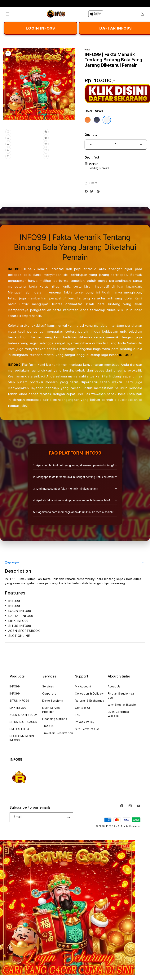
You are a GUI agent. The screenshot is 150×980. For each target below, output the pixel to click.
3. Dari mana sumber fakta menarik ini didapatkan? (66, 489)
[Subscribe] (68, 817)
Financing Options (55, 719)
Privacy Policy (85, 722)
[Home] (60, 14)
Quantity (91, 135)
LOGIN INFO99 (41, 28)
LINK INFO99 (18, 708)
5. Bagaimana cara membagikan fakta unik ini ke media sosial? (73, 512)
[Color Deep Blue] (97, 120)
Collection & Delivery (89, 694)
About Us (114, 686)
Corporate (49, 694)
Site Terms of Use (87, 729)
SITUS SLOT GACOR (23, 722)
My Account (83, 686)
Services (48, 686)
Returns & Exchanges (89, 701)
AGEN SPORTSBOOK (24, 715)
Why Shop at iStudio (122, 705)
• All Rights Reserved (128, 826)
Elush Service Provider (51, 710)
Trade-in (48, 726)
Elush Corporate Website (119, 714)
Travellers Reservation (58, 733)
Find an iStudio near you (121, 696)
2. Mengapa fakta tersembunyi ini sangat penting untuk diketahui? (75, 477)
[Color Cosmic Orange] (88, 120)
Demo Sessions (53, 701)
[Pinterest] (99, 192)
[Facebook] (87, 192)
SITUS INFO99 (19, 701)
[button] (8, 14)
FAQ (78, 715)
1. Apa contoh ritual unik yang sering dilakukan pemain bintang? (74, 465)
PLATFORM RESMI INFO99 (22, 738)
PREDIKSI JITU (19, 729)
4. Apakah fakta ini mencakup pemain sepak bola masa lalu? (72, 500)
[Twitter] (93, 192)
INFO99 (14, 269)
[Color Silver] (107, 120)
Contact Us (83, 708)
